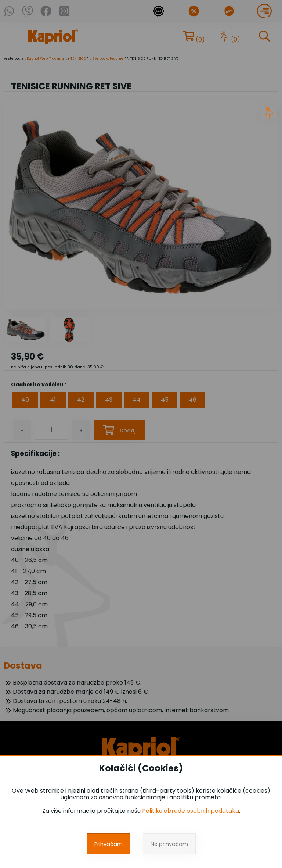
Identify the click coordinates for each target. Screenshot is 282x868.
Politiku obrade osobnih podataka (191, 811)
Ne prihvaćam (169, 844)
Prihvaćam (109, 844)
